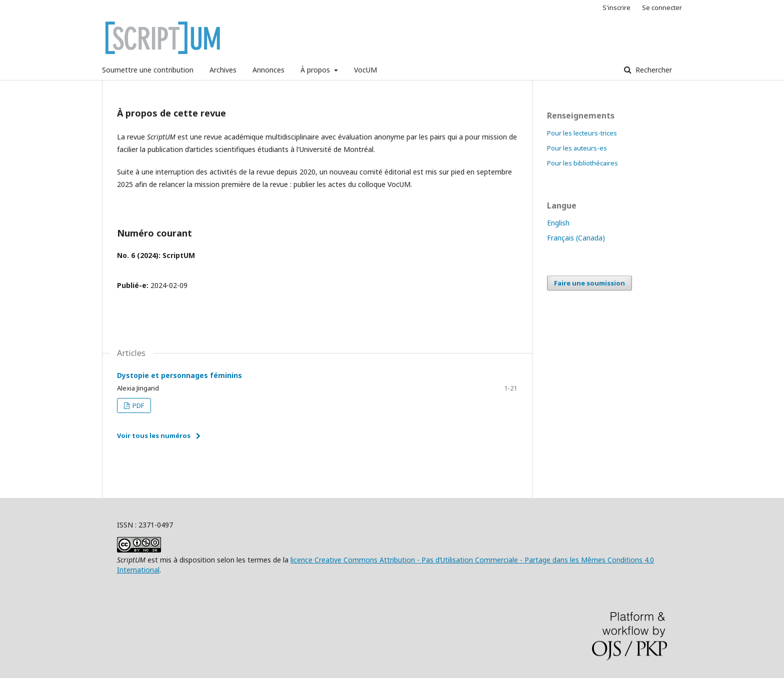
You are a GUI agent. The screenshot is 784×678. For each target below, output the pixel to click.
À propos (316, 70)
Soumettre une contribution (148, 70)
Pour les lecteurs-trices (582, 133)
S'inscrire (616, 7)
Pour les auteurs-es (577, 148)
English (558, 223)
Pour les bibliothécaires (582, 163)
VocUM (365, 70)
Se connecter (662, 7)
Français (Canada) (576, 238)
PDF (137, 405)
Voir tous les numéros (154, 435)
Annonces (268, 70)
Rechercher (653, 70)
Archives (223, 70)
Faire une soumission (589, 283)
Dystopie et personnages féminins (179, 375)
